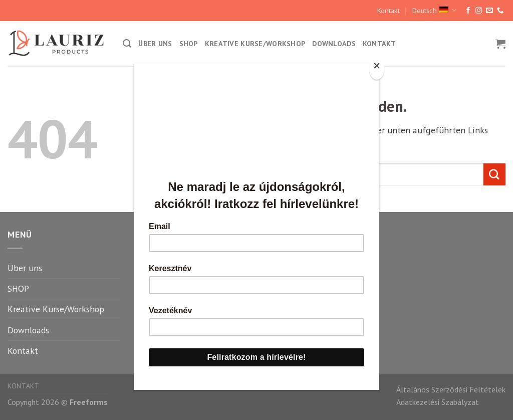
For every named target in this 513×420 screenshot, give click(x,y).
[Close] (377, 69)
